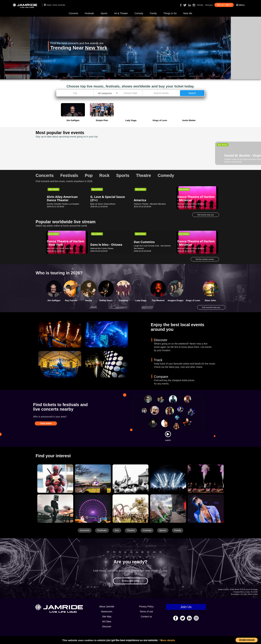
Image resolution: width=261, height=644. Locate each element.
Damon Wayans (145, 153)
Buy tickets (53, 145)
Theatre (131, 530)
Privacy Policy (146, 607)
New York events (55, 5)
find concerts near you (211, 307)
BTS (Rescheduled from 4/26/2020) (107, 154)
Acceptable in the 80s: (239, 594)
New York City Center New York (60, 248)
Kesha (89, 300)
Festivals (89, 13)
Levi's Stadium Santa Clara (101, 159)
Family (153, 13)
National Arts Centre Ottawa (102, 248)
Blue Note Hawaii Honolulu (188, 159)
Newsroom (107, 612)
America (140, 200)
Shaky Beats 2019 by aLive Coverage (244, 589)
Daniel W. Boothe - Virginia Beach (61, 151)
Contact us (146, 617)
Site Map (107, 617)
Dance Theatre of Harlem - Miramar (196, 198)
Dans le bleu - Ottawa (106, 245)
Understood (247, 640)
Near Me (188, 13)
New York (96, 48)
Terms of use (146, 612)
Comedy (139, 13)
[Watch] (168, 434)
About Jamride (107, 607)
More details (168, 640)
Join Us (186, 607)
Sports (104, 13)
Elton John (210, 300)
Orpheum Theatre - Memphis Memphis (150, 204)
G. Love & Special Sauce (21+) (108, 198)
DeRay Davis (106, 300)
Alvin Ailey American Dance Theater (62, 198)
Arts (117, 530)
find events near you (206, 215)
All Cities (107, 622)
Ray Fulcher (71, 300)
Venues (209, 5)
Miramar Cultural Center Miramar (191, 204)
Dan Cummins (188, 155)
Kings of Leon (193, 300)
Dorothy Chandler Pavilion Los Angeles (63, 204)
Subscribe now (131, 581)
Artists (200, 5)
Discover (107, 627)
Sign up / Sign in (224, 5)
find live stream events (205, 259)
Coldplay (123, 300)
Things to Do (170, 13)
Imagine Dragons (177, 300)
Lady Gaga (141, 300)
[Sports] (93, 479)
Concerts (73, 13)
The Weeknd (158, 300)
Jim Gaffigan (54, 300)
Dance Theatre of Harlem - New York (65, 243)
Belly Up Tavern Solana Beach (103, 204)
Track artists (46, 423)
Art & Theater (121, 13)
